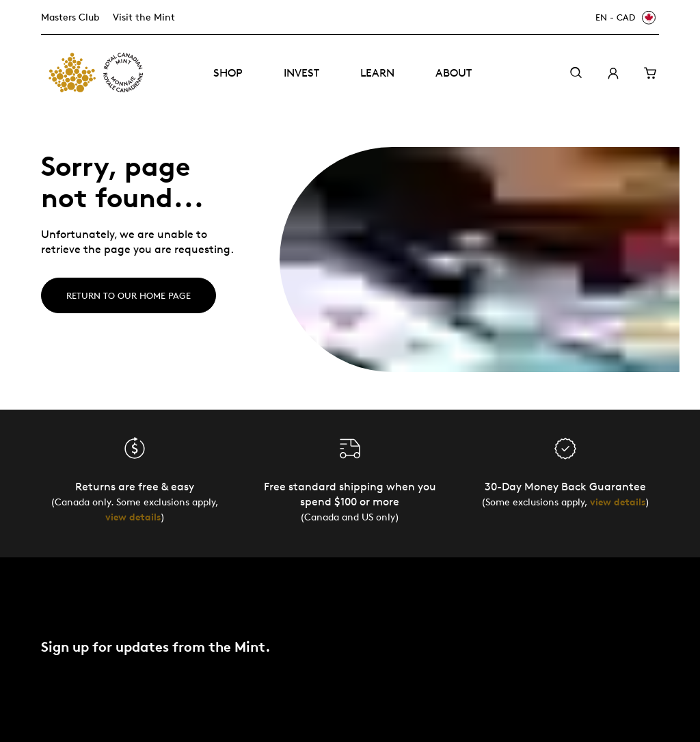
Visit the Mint (144, 17)
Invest (301, 73)
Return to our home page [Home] (129, 295)
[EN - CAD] (623, 17)
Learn (377, 73)
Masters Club (70, 17)
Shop (228, 73)
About (454, 73)
